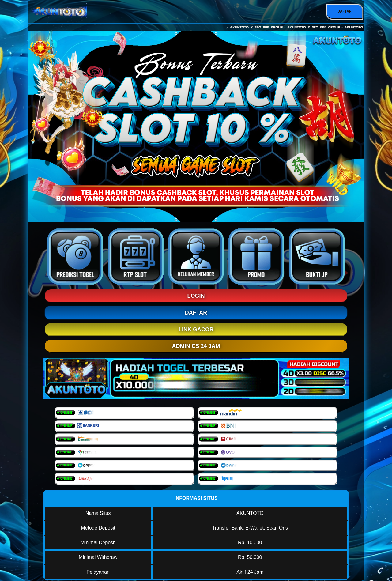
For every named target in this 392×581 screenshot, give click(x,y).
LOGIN (196, 296)
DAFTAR (344, 11)
